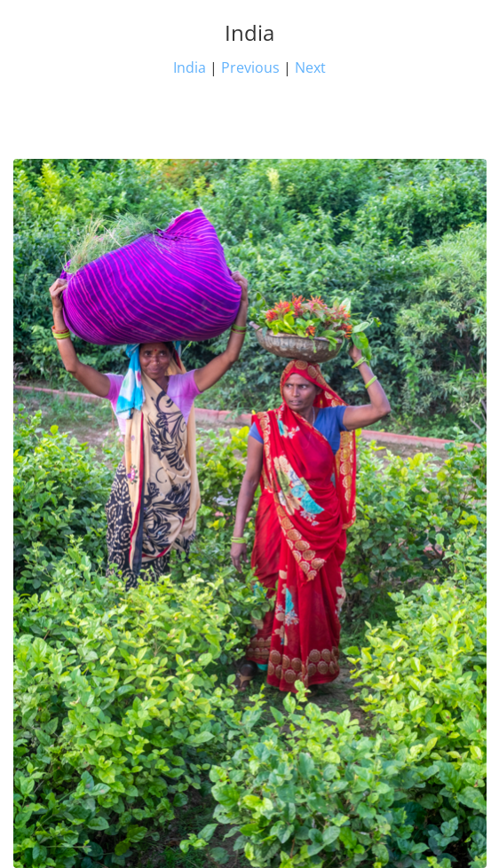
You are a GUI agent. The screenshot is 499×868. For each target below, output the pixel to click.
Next (310, 67)
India (190, 67)
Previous (250, 67)
